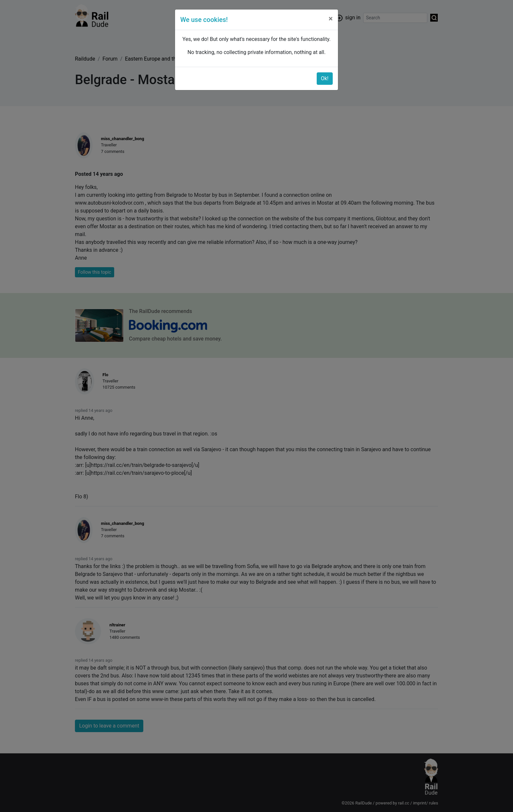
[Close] (331, 19)
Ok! (325, 78)
